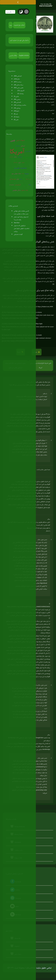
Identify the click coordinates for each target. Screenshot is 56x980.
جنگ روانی (28, 140)
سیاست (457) (18, 82)
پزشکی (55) (17, 108)
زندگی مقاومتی (17, 190)
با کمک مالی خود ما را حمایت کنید (19, 40)
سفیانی (23, 162)
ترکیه (23, 173)
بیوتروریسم (12, 185)
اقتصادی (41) (17, 102)
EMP (24, 179)
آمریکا (17, 151)
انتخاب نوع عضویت (19, 25)
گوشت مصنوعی (18, 234)
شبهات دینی (20, 140)
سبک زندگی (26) (19, 85)
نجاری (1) (16, 96)
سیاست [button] (35, 352)
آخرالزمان (11, 157)
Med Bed (17, 223)
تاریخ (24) (17, 111)
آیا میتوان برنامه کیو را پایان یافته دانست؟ (21, 218)
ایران (19, 162)
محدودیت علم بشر (20, 168)
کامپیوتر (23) (21, 90)
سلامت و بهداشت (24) (20, 105)
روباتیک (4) (21, 93)
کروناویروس (18, 185)
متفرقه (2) (17, 117)
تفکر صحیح (25, 190)
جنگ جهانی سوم (16, 173)
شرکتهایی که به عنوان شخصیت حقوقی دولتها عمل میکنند (22, 228)
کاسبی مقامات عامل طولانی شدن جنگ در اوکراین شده (21, 212)
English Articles (24, 55)
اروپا (26, 162)
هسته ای (13, 179)
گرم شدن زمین (25, 185)
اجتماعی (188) (18, 76)
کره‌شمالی (15, 162)
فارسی (10, 12)
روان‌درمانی (18, 146)
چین (13, 140)
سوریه (27, 173)
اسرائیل (23, 146)
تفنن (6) (16, 120)
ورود (11, 25)
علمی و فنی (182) (19, 88)
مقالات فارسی (13, 55)
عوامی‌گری (20, 157)
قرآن (18, 179)
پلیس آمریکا (28, 179)
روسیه (27, 157)
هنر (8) (16, 114)
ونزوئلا (30, 185)
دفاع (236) (17, 79)
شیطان (15, 157)
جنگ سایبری (28, 151)
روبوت (21, 179)
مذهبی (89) (17, 99)
